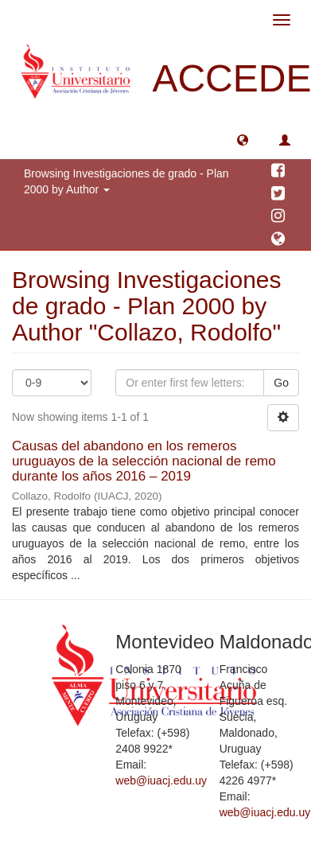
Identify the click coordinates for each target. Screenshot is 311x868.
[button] (243, 139)
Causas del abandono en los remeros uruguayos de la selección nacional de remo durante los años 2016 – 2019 (144, 461)
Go (281, 383)
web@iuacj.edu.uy (161, 780)
